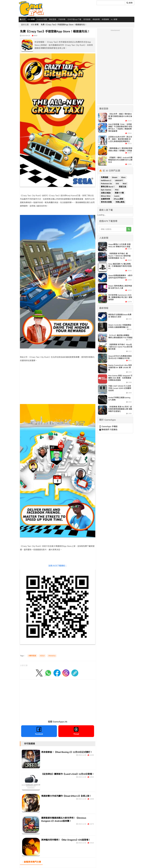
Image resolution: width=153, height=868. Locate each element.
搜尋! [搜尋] (130, 3)
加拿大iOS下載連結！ (58, 566)
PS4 (117, 190)
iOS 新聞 (31, 19)
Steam (115, 177)
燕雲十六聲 (119, 193)
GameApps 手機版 (108, 426)
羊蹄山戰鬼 (120, 202)
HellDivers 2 (106, 180)
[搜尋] (111, 3)
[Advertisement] (58, 386)
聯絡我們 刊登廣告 (108, 430)
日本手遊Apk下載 (74, 19)
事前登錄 (53, 19)
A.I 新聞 (114, 19)
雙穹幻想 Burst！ (108, 187)
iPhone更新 (118, 199)
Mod (125, 184)
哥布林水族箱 (107, 202)
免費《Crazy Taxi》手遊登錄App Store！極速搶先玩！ (64, 25)
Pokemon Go (107, 184)
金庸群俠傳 (106, 199)
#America (52, 656)
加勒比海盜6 (106, 193)
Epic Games (106, 190)
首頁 (23, 19)
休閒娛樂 (105, 19)
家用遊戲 (87, 19)
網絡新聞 (96, 19)
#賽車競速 (32, 656)
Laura (117, 196)
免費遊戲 (105, 177)
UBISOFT (119, 180)
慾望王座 (123, 187)
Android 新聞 (42, 19)
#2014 (42, 656)
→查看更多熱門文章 (31, 862)
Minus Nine (106, 196)
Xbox (123, 177)
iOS (118, 184)
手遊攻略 (62, 19)
